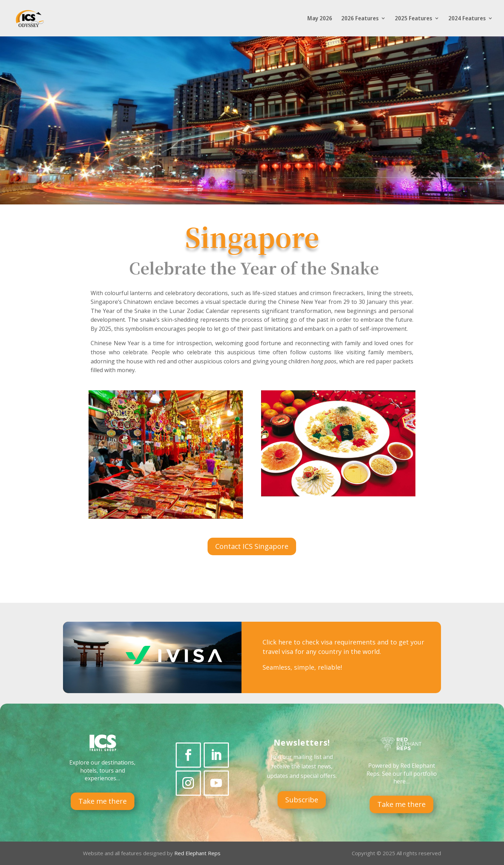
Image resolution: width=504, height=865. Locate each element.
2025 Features (414, 19)
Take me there (103, 801)
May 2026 (320, 19)
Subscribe (302, 800)
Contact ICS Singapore (252, 546)
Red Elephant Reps (198, 853)
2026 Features (360, 19)
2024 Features (467, 19)
